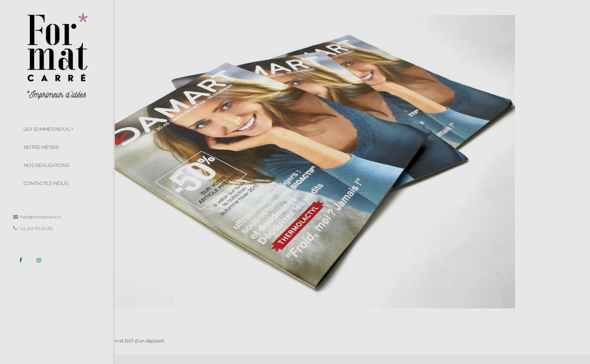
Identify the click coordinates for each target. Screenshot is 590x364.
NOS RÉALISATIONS (46, 165)
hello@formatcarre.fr (37, 217)
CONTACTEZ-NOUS (46, 183)
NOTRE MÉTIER (41, 147)
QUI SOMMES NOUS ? (48, 129)
